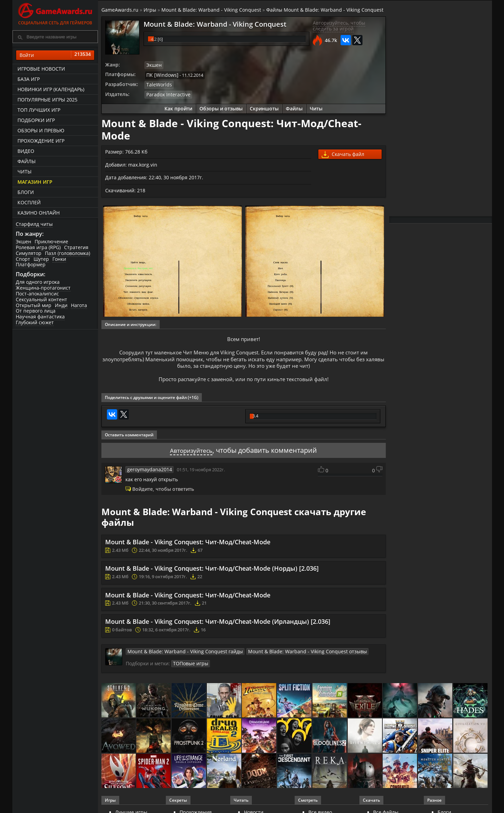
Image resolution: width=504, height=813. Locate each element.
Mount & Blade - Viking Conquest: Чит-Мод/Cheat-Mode (188, 546)
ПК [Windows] (161, 74)
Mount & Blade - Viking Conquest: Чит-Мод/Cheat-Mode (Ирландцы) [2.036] (218, 625)
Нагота (79, 305)
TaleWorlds (158, 84)
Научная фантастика (40, 317)
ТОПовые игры (189, 667)
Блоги (26, 192)
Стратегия (76, 247)
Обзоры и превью (41, 130)
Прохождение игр (41, 141)
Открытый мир (34, 305)
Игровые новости (41, 69)
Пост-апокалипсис (37, 294)
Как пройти (178, 107)
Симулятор (29, 253)
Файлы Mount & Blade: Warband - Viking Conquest (325, 10)
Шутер (41, 259)
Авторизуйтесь (191, 454)
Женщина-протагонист (43, 288)
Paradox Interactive (166, 93)
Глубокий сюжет (35, 322)
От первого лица (36, 311)
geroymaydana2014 (147, 473)
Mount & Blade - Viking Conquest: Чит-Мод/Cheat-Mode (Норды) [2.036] (212, 572)
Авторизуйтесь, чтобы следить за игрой (339, 26)
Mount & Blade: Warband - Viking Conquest (211, 10)
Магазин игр (35, 182)
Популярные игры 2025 (47, 100)
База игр (29, 79)
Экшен (23, 241)
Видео (26, 151)
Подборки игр (36, 120)
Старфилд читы (34, 224)
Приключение (51, 241)
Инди (61, 305)
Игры (150, 10)
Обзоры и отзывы (221, 107)
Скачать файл (343, 153)
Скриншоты (264, 107)
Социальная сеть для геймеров (55, 13)
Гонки (59, 259)
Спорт (23, 259)
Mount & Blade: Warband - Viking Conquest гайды (179, 655)
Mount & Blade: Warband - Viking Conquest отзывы (287, 655)
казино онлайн (39, 213)
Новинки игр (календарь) (51, 89)
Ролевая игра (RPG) (38, 247)
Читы (24, 172)
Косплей (29, 202)
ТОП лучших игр (39, 110)
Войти (55, 55)
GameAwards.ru (120, 10)
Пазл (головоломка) (67, 253)
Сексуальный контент (41, 299)
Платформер (31, 264)
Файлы (27, 161)
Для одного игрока (38, 282)
